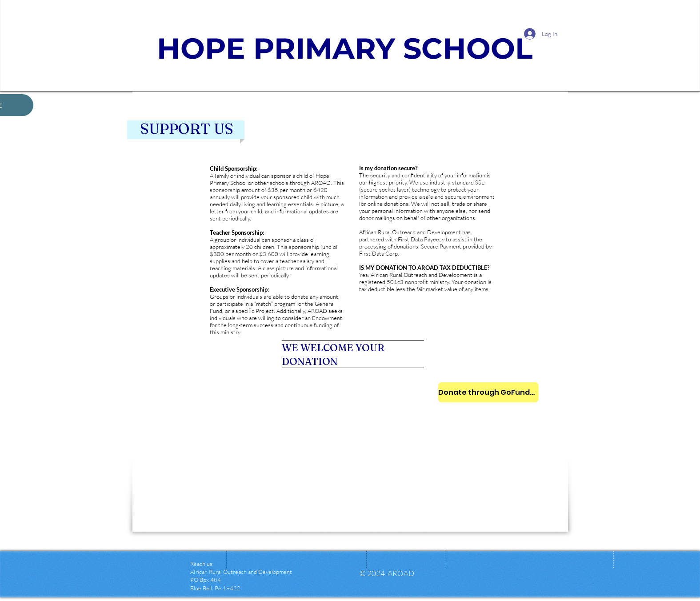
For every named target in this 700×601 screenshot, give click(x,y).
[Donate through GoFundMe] (488, 392)
